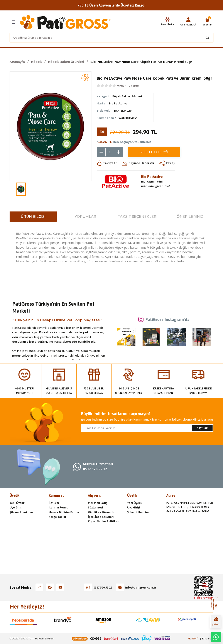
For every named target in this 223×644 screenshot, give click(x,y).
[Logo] (65, 22)
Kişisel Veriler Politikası (104, 521)
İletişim (54, 503)
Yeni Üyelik (17, 503)
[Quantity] (110, 152)
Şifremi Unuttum (21, 512)
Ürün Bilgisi (33, 217)
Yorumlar (85, 217)
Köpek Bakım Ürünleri (127, 96)
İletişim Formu (59, 507)
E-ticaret (207, 639)
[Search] (111, 38)
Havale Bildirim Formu (64, 512)
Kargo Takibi (57, 517)
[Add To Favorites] (85, 78)
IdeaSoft (193, 639)
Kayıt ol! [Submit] (202, 428)
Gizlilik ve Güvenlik (101, 512)
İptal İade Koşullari (101, 517)
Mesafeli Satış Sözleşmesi (98, 505)
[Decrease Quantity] (101, 152)
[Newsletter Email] (147, 428)
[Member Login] (188, 20)
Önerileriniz (190, 217)
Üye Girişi (16, 507)
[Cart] (207, 22)
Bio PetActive (118, 103)
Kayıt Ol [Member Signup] (192, 24)
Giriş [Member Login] (183, 24)
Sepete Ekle (154, 152)
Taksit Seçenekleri (138, 217)
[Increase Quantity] (118, 152)
